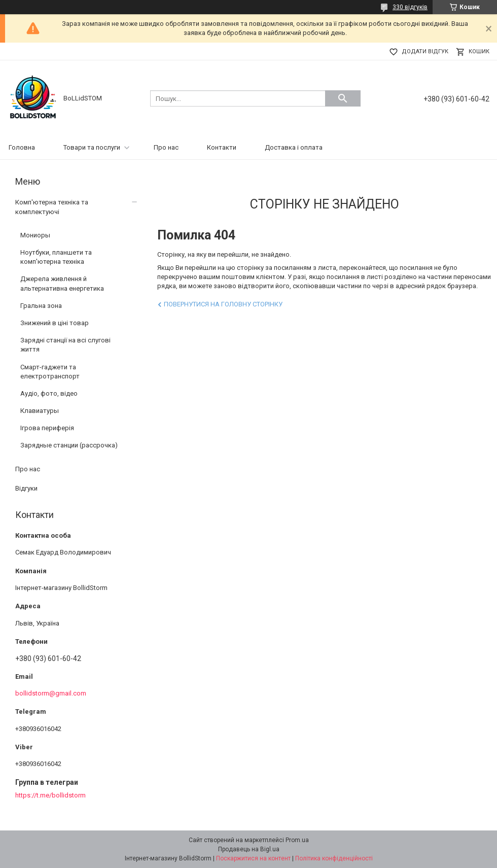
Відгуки (26, 488)
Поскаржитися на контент (253, 858)
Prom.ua (297, 840)
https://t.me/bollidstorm (50, 795)
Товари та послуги (92, 147)
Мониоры (35, 235)
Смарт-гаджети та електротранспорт (50, 372)
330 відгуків (410, 7)
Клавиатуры (40, 411)
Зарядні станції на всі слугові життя (65, 345)
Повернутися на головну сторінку (223, 304)
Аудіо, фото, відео (49, 393)
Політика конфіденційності (334, 858)
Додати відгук (425, 51)
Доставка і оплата (294, 147)
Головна (22, 147)
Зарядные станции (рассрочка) (69, 445)
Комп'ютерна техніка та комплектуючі (52, 207)
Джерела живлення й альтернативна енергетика (62, 283)
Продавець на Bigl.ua (249, 849)
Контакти (222, 147)
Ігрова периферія (47, 428)
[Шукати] (343, 98)
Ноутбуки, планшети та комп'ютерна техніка (56, 257)
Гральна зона (41, 306)
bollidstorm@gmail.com (51, 693)
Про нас (166, 147)
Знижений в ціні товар (55, 323)
